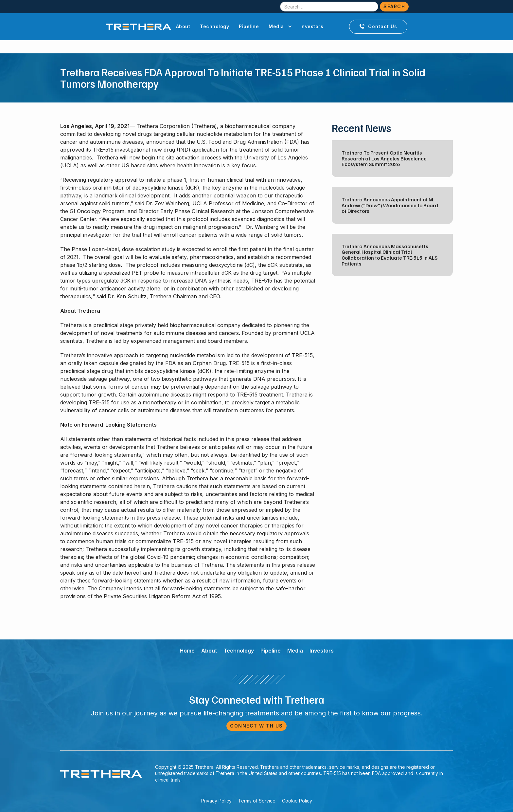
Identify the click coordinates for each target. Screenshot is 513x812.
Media (295, 651)
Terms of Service (257, 801)
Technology (214, 26)
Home (187, 651)
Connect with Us (256, 726)
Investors (312, 26)
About (183, 26)
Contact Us (378, 26)
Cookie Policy (297, 801)
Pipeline (249, 26)
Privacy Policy (216, 801)
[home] (138, 27)
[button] (280, 27)
